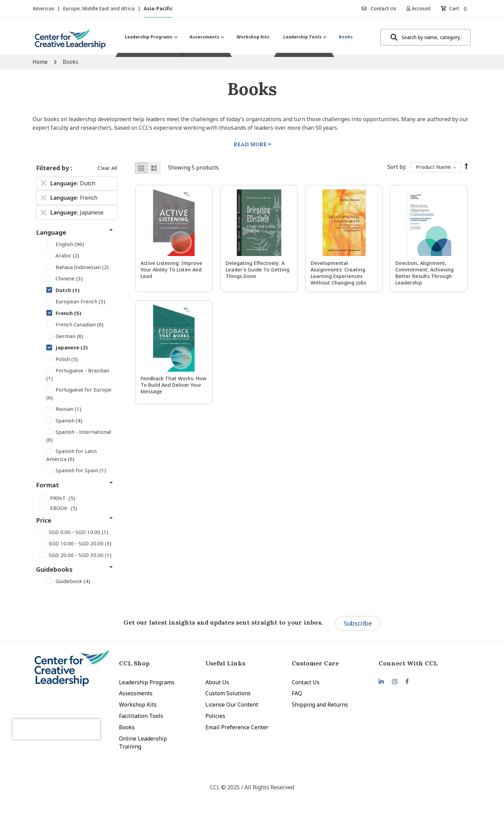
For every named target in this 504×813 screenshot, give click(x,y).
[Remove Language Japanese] (44, 213)
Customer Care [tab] (315, 663)
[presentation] (70, 722)
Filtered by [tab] (53, 168)
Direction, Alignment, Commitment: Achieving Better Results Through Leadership (424, 273)
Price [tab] (44, 520)
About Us (217, 682)
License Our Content (232, 705)
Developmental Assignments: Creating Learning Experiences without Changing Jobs (338, 273)
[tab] (422, 663)
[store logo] (70, 42)
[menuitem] (150, 37)
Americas (44, 8)
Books (127, 727)
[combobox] (425, 37)
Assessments (136, 693)
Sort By (397, 167)
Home (41, 62)
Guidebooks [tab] (54, 569)
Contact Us (379, 8)
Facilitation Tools (141, 716)
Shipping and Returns (320, 705)
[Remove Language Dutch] (44, 183)
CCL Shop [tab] (134, 663)
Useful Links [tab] (225, 663)
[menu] (239, 37)
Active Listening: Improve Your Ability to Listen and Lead (171, 270)
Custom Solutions (228, 693)
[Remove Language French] (44, 198)
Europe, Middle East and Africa (100, 8)
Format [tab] (47, 485)
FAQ (297, 693)
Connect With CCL (408, 663)
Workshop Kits (138, 705)
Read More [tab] (250, 144)
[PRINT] (77, 498)
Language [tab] (51, 232)
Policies (215, 716)
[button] (421, 8)
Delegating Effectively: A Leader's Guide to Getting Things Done (257, 270)
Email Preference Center (237, 727)
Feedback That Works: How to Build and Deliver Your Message (173, 385)
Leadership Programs (147, 682)
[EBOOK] (77, 508)
